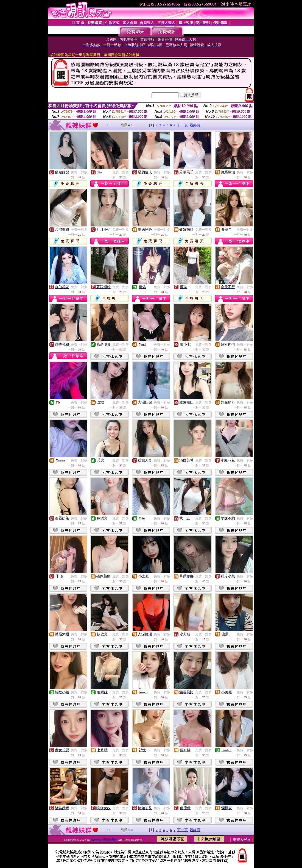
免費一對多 (79, 172)
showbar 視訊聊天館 (105, 840)
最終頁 (195, 125)
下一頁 (182, 125)
